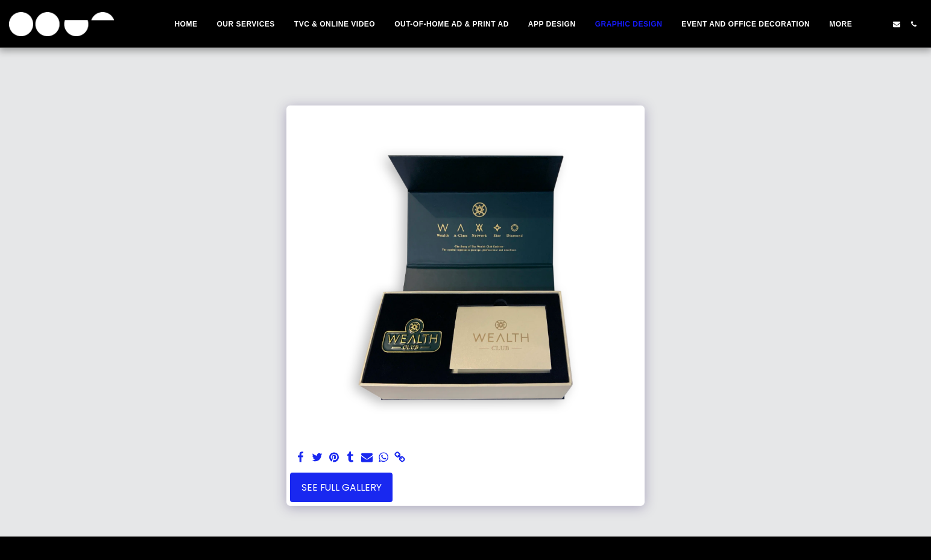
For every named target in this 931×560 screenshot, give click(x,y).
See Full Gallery (342, 487)
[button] (880, 24)
